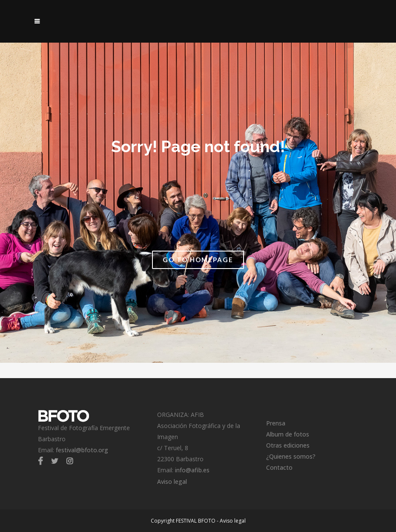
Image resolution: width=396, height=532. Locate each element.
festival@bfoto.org (82, 450)
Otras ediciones (288, 445)
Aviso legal (172, 481)
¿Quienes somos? (291, 456)
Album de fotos (288, 434)
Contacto (279, 467)
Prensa (276, 423)
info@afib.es (192, 470)
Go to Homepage (198, 260)
